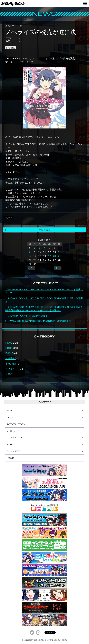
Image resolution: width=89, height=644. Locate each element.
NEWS (9, 343)
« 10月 (31, 268)
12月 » (58, 268)
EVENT (9, 353)
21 (59, 256)
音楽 (8, 374)
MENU (85, 3)
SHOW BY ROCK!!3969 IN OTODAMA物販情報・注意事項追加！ (39, 321)
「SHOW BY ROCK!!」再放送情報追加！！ (28, 316)
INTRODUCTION (16, 424)
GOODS (10, 348)
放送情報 (10, 358)
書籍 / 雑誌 (11, 48)
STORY (11, 431)
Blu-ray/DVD (14, 451)
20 (54, 256)
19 (49, 256)
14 (59, 252)
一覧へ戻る (44, 230)
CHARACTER (14, 438)
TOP (9, 411)
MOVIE (11, 458)
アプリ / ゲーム (13, 369)
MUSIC (11, 444)
